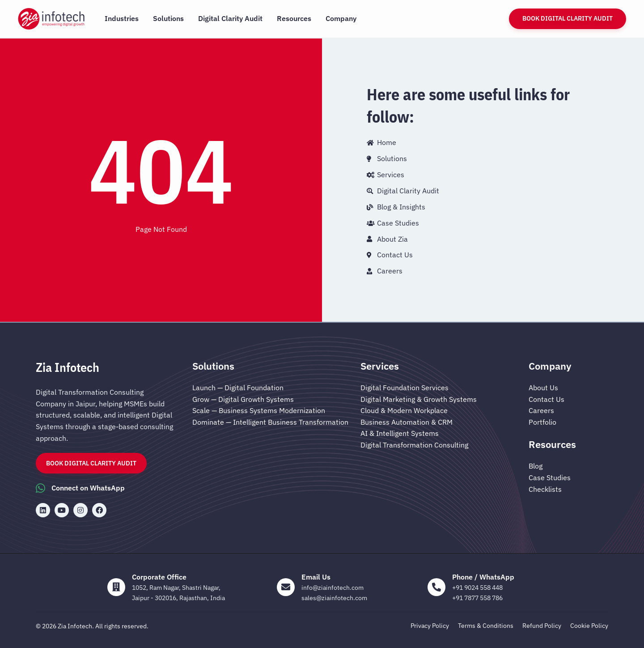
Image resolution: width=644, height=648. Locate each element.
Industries (122, 18)
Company (341, 18)
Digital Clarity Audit (230, 18)
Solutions (168, 18)
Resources (294, 18)
